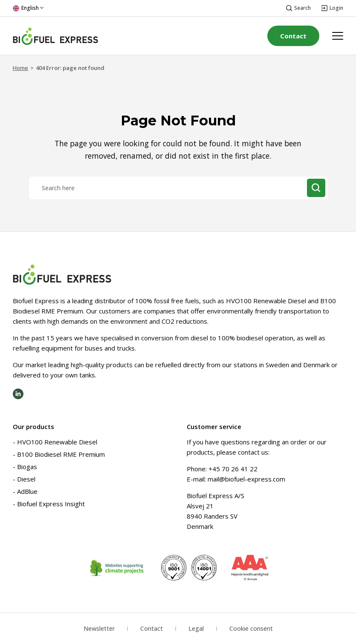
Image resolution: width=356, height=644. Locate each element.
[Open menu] (338, 36)
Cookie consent (251, 628)
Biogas (27, 467)
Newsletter (99, 628)
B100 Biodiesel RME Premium (61, 454)
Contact (293, 36)
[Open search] (298, 8)
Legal (196, 628)
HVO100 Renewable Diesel (57, 442)
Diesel (26, 479)
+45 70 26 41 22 (233, 469)
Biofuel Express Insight (51, 504)
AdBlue (27, 491)
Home (20, 68)
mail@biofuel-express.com (246, 479)
